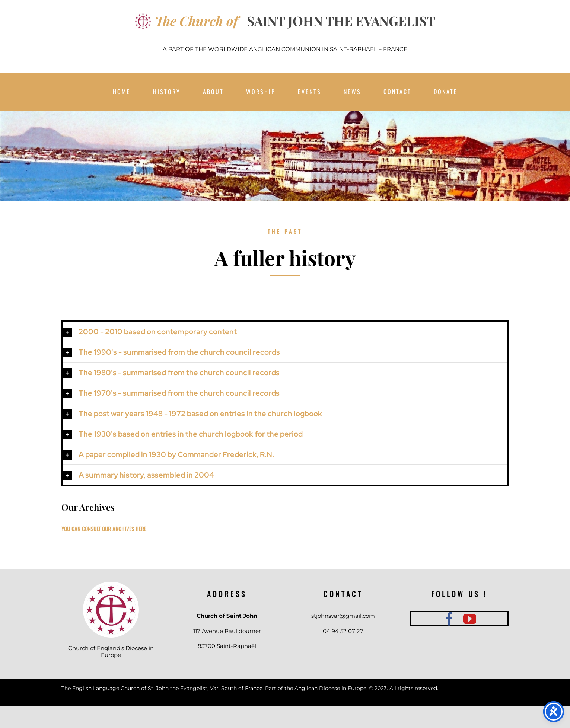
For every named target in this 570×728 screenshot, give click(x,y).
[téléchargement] (111, 587)
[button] (285, 332)
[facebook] (449, 619)
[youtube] (470, 619)
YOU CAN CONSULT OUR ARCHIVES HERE (104, 529)
